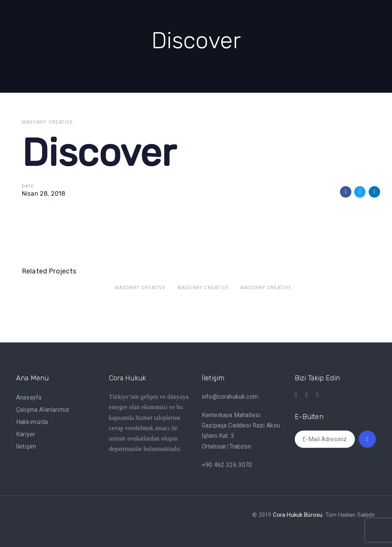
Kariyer (26, 434)
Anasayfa (29, 397)
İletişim (26, 446)
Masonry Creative (47, 122)
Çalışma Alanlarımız (43, 410)
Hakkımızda (32, 422)
